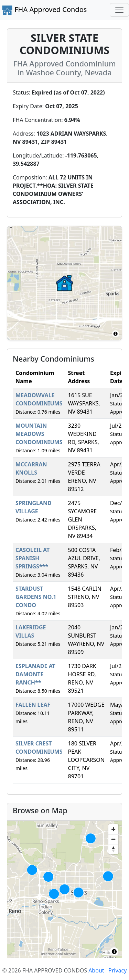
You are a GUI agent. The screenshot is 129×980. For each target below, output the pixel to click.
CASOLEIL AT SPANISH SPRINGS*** (33, 558)
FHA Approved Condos (44, 10)
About (97, 970)
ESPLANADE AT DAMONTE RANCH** (35, 674)
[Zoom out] (113, 839)
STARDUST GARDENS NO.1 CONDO (36, 597)
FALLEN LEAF (33, 705)
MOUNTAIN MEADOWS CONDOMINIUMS (39, 434)
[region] (64, 889)
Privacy (117, 970)
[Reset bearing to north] (113, 849)
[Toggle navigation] (119, 10)
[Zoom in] (113, 829)
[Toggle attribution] (114, 952)
